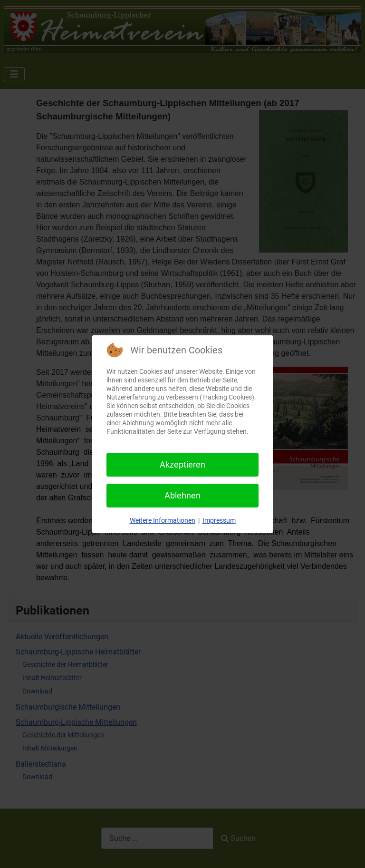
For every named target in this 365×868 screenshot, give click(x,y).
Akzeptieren (182, 464)
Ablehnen (182, 495)
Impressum (219, 520)
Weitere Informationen (163, 520)
